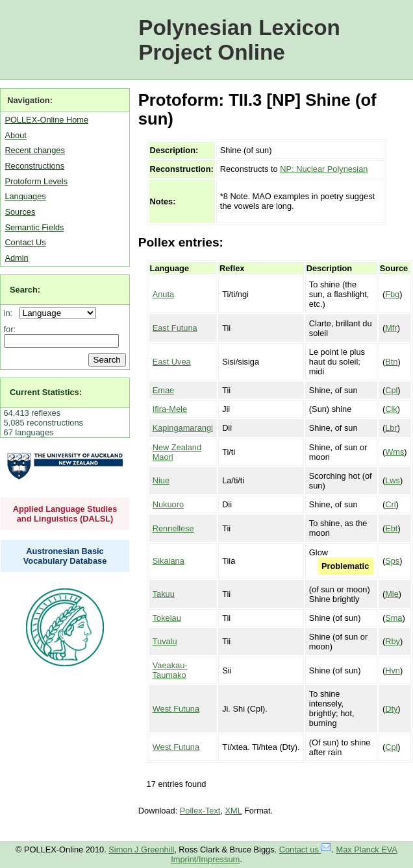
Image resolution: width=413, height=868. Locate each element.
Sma (394, 618)
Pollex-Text (200, 811)
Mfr (391, 328)
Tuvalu (165, 641)
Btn (391, 362)
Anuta (163, 294)
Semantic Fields (34, 227)
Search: (25, 290)
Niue (161, 480)
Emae (163, 390)
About (15, 135)
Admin (16, 258)
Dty (391, 709)
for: (10, 329)
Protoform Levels (36, 181)
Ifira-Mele (170, 409)
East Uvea (172, 362)
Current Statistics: (46, 392)
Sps (392, 561)
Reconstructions (34, 166)
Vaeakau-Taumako (170, 670)
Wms (394, 452)
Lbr (391, 428)
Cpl (391, 390)
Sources (20, 212)
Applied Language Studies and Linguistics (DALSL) (65, 514)
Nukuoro (168, 504)
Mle (392, 594)
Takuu (164, 594)
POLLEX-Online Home (46, 120)
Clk (391, 409)
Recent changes (34, 150)
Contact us (306, 850)
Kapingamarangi (183, 428)
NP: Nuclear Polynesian (324, 169)
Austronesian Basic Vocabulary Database (65, 556)
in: (11, 313)
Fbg (392, 294)
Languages (25, 196)
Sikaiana (169, 561)
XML (234, 811)
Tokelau (167, 618)
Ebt (391, 528)
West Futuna (176, 709)
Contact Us (25, 242)
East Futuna (175, 328)
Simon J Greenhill (141, 850)
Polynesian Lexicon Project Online (239, 40)
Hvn (393, 670)
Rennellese (173, 528)
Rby (393, 641)
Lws (393, 480)
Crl (390, 504)
